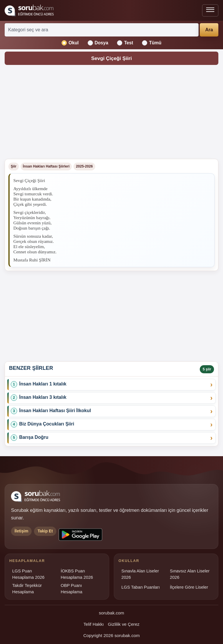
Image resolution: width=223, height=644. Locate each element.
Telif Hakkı (94, 624)
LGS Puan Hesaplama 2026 (28, 574)
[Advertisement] (111, 114)
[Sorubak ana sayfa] (29, 10)
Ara (209, 30)
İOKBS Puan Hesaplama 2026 (77, 574)
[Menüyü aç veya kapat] (210, 10)
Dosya (98, 43)
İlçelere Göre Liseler (189, 587)
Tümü (152, 43)
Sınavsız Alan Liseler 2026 (190, 574)
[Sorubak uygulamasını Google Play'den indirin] (80, 535)
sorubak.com (112, 613)
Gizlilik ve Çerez (124, 624)
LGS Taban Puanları (141, 587)
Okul (70, 43)
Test (125, 43)
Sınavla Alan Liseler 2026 (140, 574)
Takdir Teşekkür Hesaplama (27, 589)
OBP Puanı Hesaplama (71, 589)
